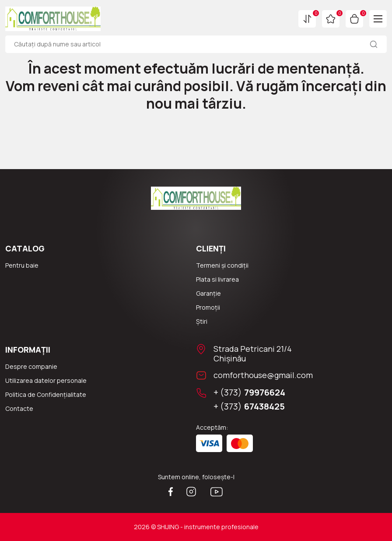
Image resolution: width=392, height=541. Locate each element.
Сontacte (19, 408)
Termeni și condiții (222, 265)
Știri (202, 321)
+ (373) (249, 392)
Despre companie (31, 366)
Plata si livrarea (217, 279)
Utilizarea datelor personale (46, 380)
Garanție (208, 293)
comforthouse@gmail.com (263, 375)
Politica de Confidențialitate (46, 394)
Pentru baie (22, 265)
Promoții (208, 307)
